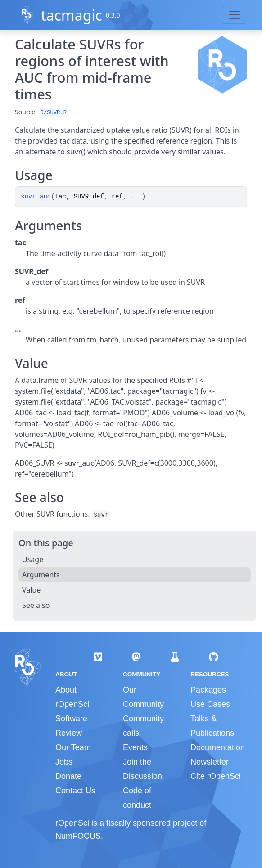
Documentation (218, 747)
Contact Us (75, 791)
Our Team (73, 747)
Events (135, 747)
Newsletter (210, 762)
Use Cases (210, 704)
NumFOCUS (78, 836)
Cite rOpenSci (216, 776)
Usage (33, 559)
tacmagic (72, 15)
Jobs (64, 762)
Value (31, 590)
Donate (68, 776)
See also (36, 605)
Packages (208, 690)
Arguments (41, 575)
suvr (101, 515)
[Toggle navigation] (235, 15)
